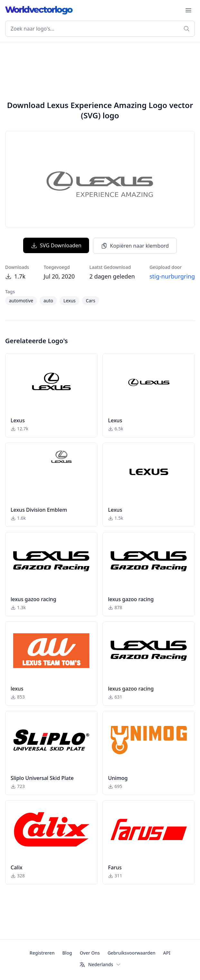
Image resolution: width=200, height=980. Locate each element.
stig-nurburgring (172, 276)
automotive (21, 301)
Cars (91, 301)
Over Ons (90, 953)
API (167, 953)
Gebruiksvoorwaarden (131, 953)
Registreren (42, 953)
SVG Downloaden (56, 245)
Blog (67, 953)
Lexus (69, 301)
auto (48, 301)
